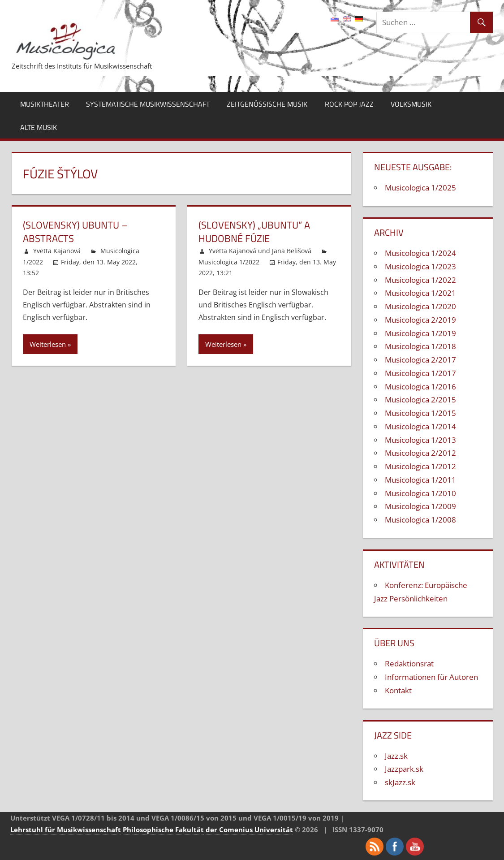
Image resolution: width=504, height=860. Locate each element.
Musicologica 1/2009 (420, 506)
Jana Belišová (292, 251)
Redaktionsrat (409, 663)
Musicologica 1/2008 (420, 520)
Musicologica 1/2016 (420, 387)
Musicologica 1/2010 (420, 493)
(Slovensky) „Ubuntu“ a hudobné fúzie (254, 232)
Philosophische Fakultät (163, 830)
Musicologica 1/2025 (420, 188)
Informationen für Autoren (431, 677)
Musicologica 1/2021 (420, 293)
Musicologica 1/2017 (420, 373)
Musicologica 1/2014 (420, 426)
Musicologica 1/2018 (420, 346)
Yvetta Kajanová (57, 251)
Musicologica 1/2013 (420, 440)
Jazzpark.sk (404, 769)
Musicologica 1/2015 (420, 413)
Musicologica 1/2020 (420, 306)
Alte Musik (39, 127)
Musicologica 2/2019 (420, 320)
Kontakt (398, 690)
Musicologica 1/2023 (420, 266)
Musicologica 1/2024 (420, 253)
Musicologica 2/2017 (420, 360)
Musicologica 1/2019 (420, 333)
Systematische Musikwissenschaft (148, 104)
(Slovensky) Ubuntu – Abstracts (75, 232)
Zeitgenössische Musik (267, 104)
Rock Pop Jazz (349, 104)
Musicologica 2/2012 (420, 453)
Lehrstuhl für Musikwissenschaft (66, 830)
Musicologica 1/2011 (420, 480)
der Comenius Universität (249, 830)
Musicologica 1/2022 (229, 262)
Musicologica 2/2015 (420, 400)
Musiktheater (45, 104)
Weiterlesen (48, 344)
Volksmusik (411, 104)
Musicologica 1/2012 (420, 466)
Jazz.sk (396, 756)
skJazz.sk (400, 782)
